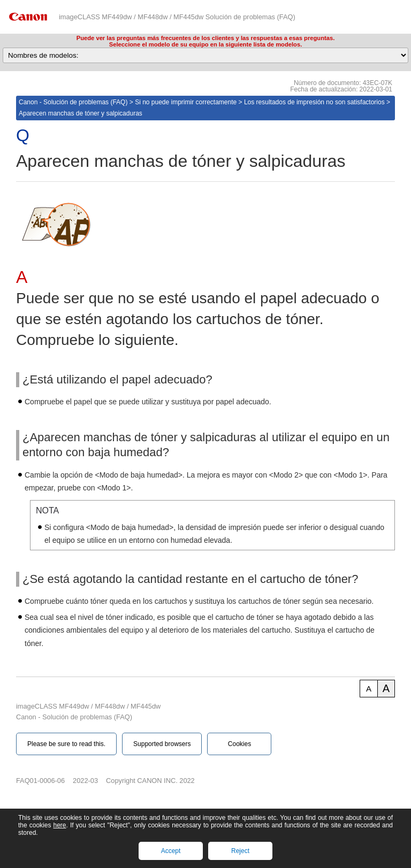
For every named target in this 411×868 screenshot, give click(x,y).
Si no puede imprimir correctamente (186, 102)
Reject (240, 851)
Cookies (239, 744)
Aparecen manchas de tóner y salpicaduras (81, 113)
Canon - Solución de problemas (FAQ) (73, 102)
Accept (171, 851)
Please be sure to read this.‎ (66, 744)
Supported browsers (162, 744)
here (59, 825)
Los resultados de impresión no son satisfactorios (314, 102)
